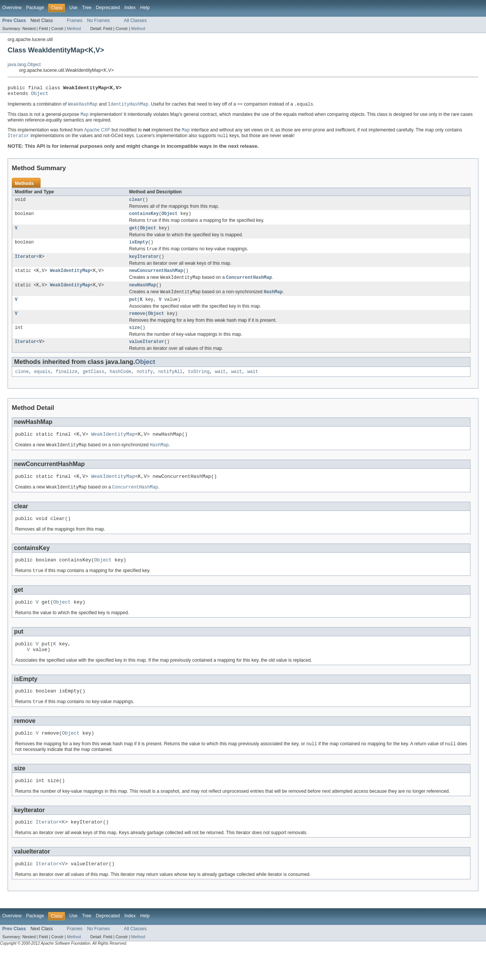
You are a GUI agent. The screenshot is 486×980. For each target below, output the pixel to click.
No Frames (98, 21)
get (133, 234)
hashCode (121, 386)
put (133, 311)
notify (145, 386)
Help (145, 8)
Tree (87, 8)
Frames (75, 21)
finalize (67, 386)
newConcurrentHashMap (156, 280)
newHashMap (143, 295)
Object (40, 95)
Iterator (26, 265)
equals (42, 386)
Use (73, 8)
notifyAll (170, 386)
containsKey (144, 219)
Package (35, 8)
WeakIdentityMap (70, 280)
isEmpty (139, 249)
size (134, 340)
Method (74, 28)
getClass (94, 386)
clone (22, 386)
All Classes (135, 21)
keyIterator (144, 265)
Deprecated (108, 8)
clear (136, 204)
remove (137, 326)
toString (199, 386)
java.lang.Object (24, 65)
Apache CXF (97, 134)
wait (220, 386)
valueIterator (147, 355)
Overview (12, 8)
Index (130, 8)
